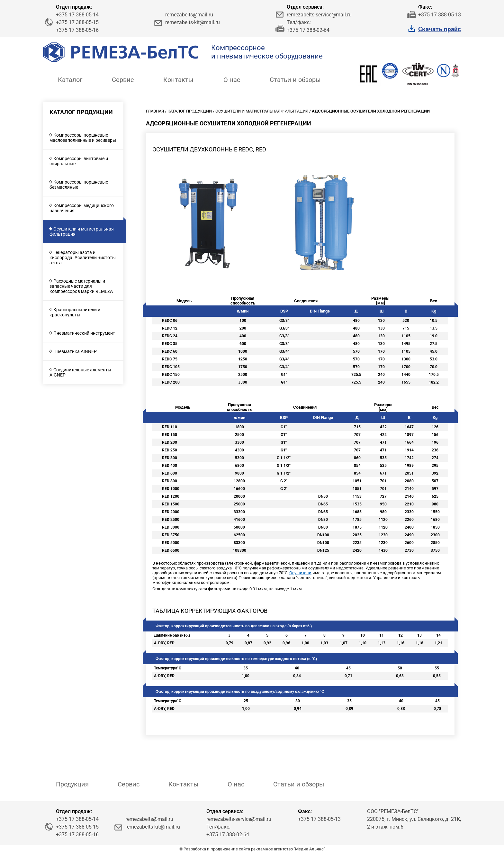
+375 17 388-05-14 (77, 15)
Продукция (72, 784)
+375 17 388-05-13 (440, 15)
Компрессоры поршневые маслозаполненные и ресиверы (83, 138)
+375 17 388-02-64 (308, 30)
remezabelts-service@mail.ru (319, 15)
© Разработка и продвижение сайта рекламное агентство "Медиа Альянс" (252, 849)
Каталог (70, 80)
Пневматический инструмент (84, 333)
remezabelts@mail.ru (189, 15)
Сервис (123, 80)
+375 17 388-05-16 (77, 30)
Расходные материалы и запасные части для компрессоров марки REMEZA (81, 286)
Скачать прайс (440, 29)
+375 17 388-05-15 (77, 22)
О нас (232, 80)
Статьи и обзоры (295, 80)
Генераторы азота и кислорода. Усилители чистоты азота (83, 258)
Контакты (178, 80)
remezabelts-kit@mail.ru (193, 22)
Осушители (300, 573)
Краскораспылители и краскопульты (75, 312)
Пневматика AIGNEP (75, 351)
